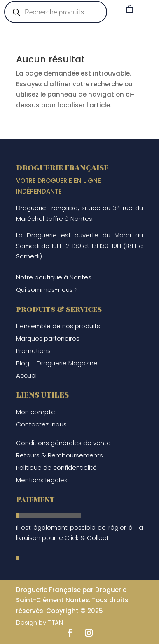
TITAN (55, 622)
